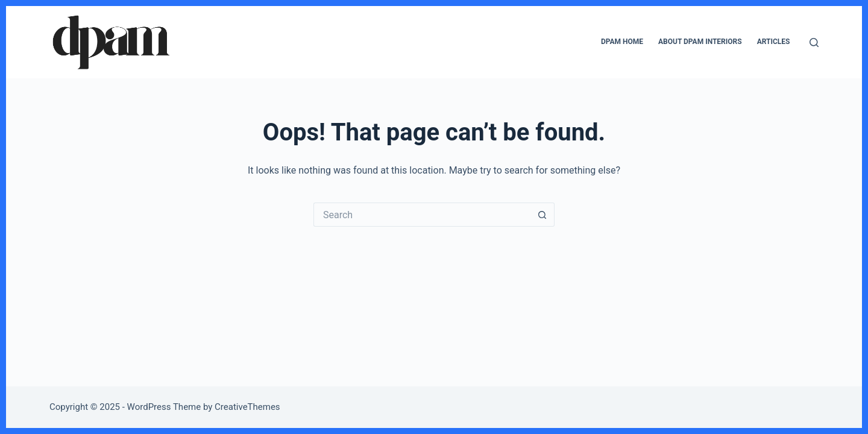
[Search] (814, 42)
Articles (774, 42)
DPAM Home (622, 42)
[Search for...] (422, 215)
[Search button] (542, 215)
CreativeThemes (247, 407)
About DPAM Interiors (700, 42)
